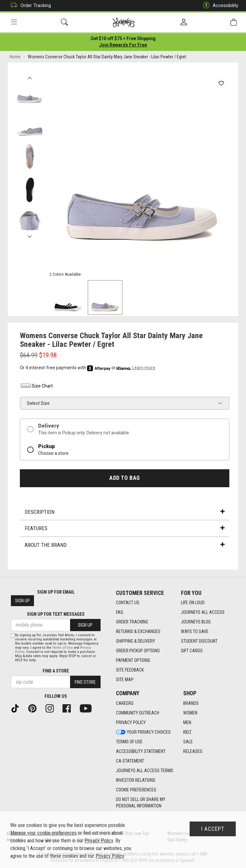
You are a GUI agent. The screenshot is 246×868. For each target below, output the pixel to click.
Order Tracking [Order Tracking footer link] (132, 622)
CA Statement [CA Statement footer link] (130, 761)
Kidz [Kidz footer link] (187, 732)
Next (30, 235)
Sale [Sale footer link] (188, 742)
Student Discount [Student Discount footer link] (199, 641)
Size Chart (36, 386)
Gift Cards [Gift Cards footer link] (192, 651)
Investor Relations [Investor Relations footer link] (136, 780)
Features (125, 528)
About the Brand (125, 545)
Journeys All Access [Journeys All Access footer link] (203, 612)
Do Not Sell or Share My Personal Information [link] (141, 803)
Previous (30, 76)
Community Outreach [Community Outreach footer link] (138, 713)
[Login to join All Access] (123, 38)
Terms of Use (62, 648)
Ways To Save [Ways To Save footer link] (195, 631)
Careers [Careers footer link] (125, 703)
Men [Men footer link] (187, 722)
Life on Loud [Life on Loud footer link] (193, 603)
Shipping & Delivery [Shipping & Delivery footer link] (135, 641)
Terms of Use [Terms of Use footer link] (129, 742)
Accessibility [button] (219, 6)
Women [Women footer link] (190, 713)
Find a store (56, 671)
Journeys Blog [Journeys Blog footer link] (196, 622)
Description (125, 512)
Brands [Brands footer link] (191, 703)
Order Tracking (29, 6)
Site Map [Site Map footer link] (125, 680)
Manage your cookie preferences (43, 833)
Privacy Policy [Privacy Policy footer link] (131, 722)
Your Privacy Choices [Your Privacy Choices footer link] (143, 732)
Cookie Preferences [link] (136, 790)
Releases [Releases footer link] (193, 751)
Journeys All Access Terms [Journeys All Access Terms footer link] (145, 771)
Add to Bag (124, 478)
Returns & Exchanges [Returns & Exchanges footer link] (138, 631)
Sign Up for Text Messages (56, 614)
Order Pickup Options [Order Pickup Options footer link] (138, 651)
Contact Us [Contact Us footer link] (128, 603)
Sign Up (22, 601)
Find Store (85, 682)
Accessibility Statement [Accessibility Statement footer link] (141, 751)
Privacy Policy (99, 841)
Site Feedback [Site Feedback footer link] (130, 670)
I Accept (213, 829)
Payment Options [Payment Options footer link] (133, 660)
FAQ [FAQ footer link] (119, 612)
